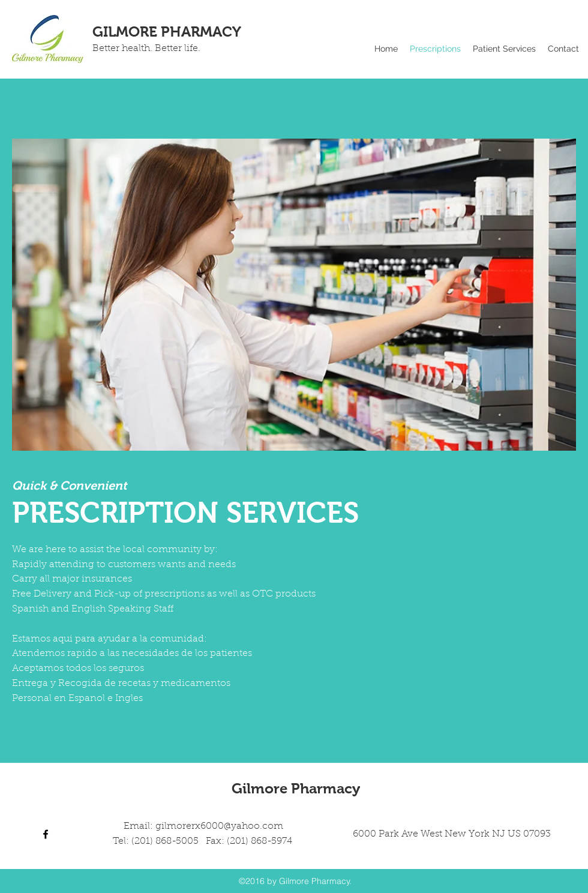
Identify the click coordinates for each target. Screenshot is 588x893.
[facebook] (46, 834)
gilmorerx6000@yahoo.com (219, 826)
